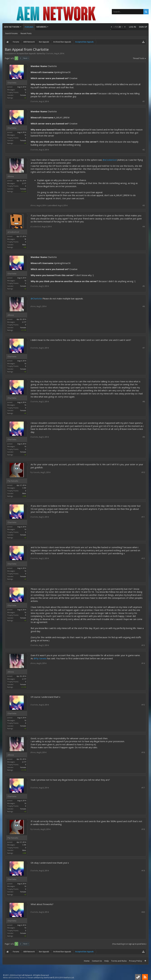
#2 (144, 150)
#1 (144, 101)
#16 (143, 752)
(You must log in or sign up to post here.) (129, 944)
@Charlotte (36, 298)
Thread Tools (139, 59)
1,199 (24, 488)
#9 (144, 437)
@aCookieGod (110, 160)
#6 (144, 306)
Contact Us (97, 961)
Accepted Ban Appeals (26, 53)
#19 (143, 871)
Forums (29, 27)
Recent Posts (26, 33)
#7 (144, 348)
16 (25, 90)
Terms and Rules (119, 961)
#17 (143, 788)
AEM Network (12, 27)
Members (41, 27)
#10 (143, 472)
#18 (143, 829)
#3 (144, 205)
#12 (143, 558)
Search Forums (11, 33)
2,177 (24, 183)
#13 (143, 645)
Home (87, 961)
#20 (143, 912)
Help (106, 961)
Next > (26, 58)
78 (25, 239)
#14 (143, 663)
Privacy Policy (136, 961)
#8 (144, 402)
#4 (144, 227)
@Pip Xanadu (40, 658)
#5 (144, 286)
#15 (143, 705)
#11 (143, 517)
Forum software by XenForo (51, 978)
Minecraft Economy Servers (14, 978)
